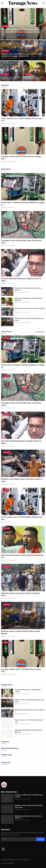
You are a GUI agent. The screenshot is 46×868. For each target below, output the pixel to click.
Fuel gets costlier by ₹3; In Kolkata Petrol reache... (28, 691)
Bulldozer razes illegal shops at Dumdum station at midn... (22, 480)
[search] (44, 3)
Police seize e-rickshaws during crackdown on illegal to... (23, 204)
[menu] (2, 3)
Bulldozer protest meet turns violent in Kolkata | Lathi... (21, 594)
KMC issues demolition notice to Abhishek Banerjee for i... (22, 556)
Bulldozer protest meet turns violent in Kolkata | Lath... (10, 78)
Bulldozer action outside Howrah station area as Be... (29, 319)
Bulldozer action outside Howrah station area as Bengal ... (21, 632)
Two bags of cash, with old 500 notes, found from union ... (21, 242)
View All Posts (40, 332)
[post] (23, 24)
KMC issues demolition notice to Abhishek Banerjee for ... (34, 78)
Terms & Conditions (7, 863)
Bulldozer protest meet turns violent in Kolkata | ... (30, 309)
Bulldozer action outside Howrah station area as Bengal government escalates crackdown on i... (21, 55)
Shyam (4, 37)
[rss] (3, 849)
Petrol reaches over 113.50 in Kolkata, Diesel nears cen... (22, 120)
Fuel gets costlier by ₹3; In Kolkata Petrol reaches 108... (21, 158)
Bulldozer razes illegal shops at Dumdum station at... (28, 289)
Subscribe (40, 839)
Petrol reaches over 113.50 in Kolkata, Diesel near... (29, 721)
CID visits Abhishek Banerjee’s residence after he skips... (21, 280)
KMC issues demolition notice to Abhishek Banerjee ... (28, 299)
